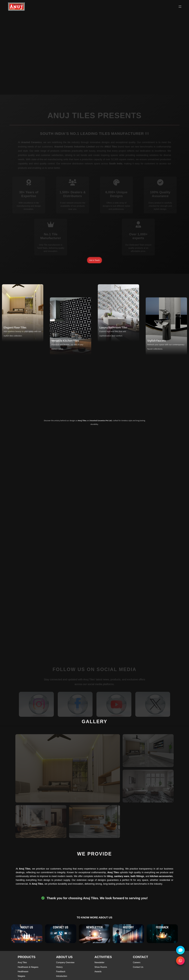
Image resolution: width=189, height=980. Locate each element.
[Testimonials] (162, 934)
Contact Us (138, 967)
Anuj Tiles (22, 962)
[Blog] (94, 934)
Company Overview (65, 962)
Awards (98, 972)
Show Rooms (101, 967)
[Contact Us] (61, 934)
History (59, 967)
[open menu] (180, 7)
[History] (128, 934)
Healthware (23, 972)
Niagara (21, 976)
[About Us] (27, 934)
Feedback (61, 972)
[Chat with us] (180, 950)
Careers (137, 962)
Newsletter (99, 962)
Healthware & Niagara (28, 967)
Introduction (62, 976)
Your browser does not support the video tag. (94, 47)
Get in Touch (94, 260)
